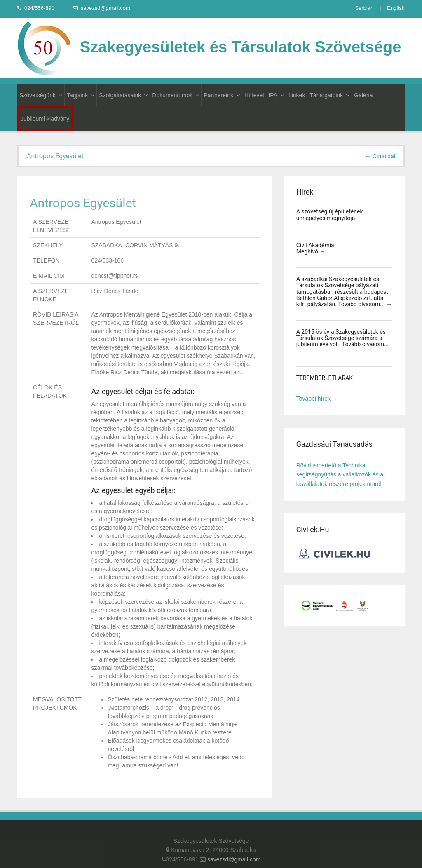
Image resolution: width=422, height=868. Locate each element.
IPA (276, 95)
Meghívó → (311, 251)
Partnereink (222, 95)
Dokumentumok (176, 95)
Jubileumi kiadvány (45, 119)
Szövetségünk (41, 95)
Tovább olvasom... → (365, 304)
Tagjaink (81, 95)
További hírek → (317, 399)
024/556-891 (36, 8)
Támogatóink (329, 95)
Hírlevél (254, 95)
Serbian (364, 8)
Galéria (363, 95)
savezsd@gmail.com (101, 8)
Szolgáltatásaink (123, 95)
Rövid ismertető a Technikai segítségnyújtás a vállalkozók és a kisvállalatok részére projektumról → (343, 475)
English (396, 8)
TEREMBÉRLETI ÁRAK (325, 378)
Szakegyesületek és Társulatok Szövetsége (209, 47)
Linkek (297, 95)
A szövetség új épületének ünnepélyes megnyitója (330, 215)
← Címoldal (380, 156)
